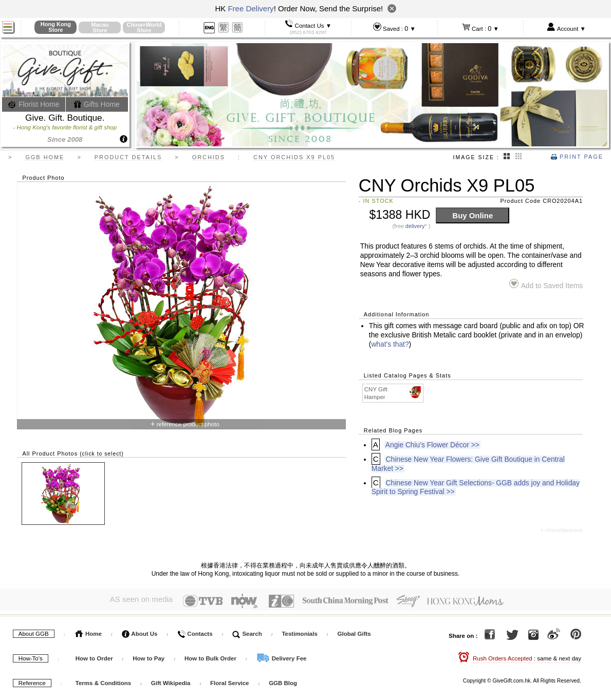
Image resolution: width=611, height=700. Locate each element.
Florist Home (34, 104)
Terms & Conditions (103, 681)
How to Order (94, 656)
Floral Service (229, 681)
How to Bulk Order (211, 656)
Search (247, 632)
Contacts (195, 632)
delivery (415, 226)
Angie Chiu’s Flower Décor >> (432, 445)
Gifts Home (97, 104)
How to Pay (149, 656)
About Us (140, 632)
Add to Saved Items (546, 284)
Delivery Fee (282, 656)
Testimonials (299, 632)
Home (89, 632)
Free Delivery (251, 8)
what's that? (390, 344)
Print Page (577, 157)
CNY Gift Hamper (393, 393)
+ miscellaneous (561, 530)
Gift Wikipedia (171, 681)
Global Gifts (354, 632)
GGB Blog (283, 681)
